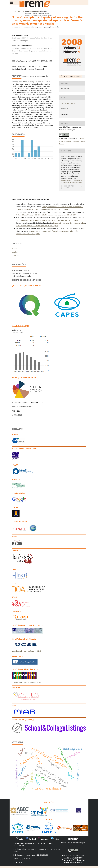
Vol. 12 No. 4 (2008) (33, 11)
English (14, 249)
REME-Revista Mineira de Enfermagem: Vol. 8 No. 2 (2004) (37, 226)
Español (15, 252)
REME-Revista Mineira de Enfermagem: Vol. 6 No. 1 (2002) (56, 220)
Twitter (55, 839)
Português (15, 255)
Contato (18, 862)
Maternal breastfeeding (25, 215)
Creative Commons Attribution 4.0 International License (72, 141)
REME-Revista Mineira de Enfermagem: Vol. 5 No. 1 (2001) (56, 215)
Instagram (43, 839)
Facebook (31, 839)
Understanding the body (25, 220)
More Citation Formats (69, 187)
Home (14, 11)
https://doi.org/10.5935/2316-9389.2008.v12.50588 (34, 61)
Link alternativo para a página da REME (26, 651)
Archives (21, 11)
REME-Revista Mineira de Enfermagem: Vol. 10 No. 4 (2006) (46, 209)
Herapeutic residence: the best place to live (69, 223)
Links (19, 839)
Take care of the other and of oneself (45, 231)
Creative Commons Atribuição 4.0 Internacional (73, 860)
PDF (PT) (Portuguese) (72, 76)
